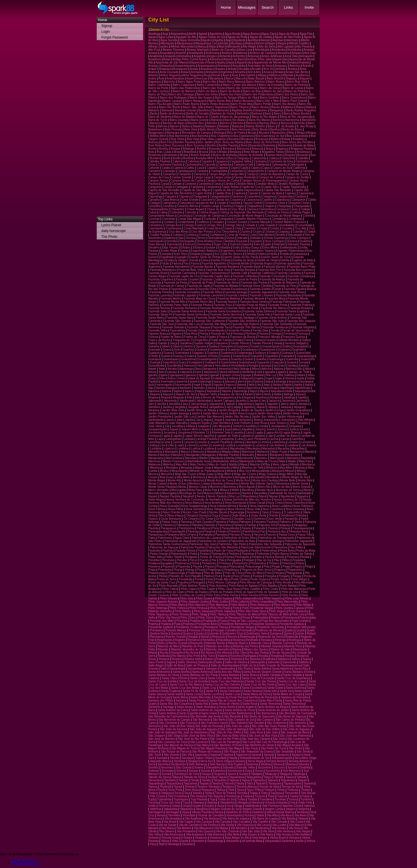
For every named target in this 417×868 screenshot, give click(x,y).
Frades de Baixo (171, 337)
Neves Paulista (217, 496)
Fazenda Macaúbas (288, 295)
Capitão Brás (223, 193)
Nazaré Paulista (170, 496)
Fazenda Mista (276, 299)
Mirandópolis (180, 471)
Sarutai (175, 758)
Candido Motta (265, 184)
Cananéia (205, 184)
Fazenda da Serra (227, 283)
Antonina (215, 59)
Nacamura (233, 493)
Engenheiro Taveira (261, 251)
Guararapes (171, 359)
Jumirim (238, 426)
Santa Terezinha (293, 704)
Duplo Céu (221, 244)
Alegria (282, 43)
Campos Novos (158, 181)
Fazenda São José (162, 324)
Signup (107, 26)
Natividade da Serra (282, 493)
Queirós (176, 634)
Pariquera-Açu (277, 531)
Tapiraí (246, 780)
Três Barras (308, 793)
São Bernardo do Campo (174, 720)
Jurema (282, 429)
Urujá (186, 806)
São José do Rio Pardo (193, 739)
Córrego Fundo (193, 225)
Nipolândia (287, 496)
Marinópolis (277, 458)
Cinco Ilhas (237, 209)
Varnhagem (156, 812)
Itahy (252, 385)
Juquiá (218, 429)
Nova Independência (223, 506)
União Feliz (305, 803)
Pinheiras (225, 563)
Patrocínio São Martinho (223, 547)
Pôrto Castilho (251, 589)
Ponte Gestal (239, 579)
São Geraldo (256, 723)
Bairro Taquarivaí (217, 107)
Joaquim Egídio (200, 423)
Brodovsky (155, 155)
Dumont (190, 244)
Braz (214, 152)
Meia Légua (280, 464)
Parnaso (235, 535)
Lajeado (246, 436)
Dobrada (242, 238)
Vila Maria (167, 828)
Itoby (197, 397)
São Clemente (168, 723)
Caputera (185, 196)
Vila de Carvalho (189, 825)
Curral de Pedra (237, 235)
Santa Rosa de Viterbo (225, 704)
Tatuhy (240, 783)
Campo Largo (203, 177)
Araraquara (180, 69)
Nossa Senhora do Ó (287, 500)
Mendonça (157, 468)
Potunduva (290, 618)
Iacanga (266, 366)
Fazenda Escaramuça (233, 289)
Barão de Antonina (172, 114)
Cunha (203, 235)
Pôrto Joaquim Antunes (163, 602)
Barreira (278, 120)
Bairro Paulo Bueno (187, 104)
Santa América (201, 672)
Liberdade (251, 442)
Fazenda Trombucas (276, 327)
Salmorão (274, 662)
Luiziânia (155, 449)
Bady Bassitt (256, 78)
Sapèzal (228, 755)
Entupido (195, 254)
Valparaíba (171, 809)
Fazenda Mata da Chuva (200, 299)
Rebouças (218, 637)
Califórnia (299, 168)
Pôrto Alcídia (283, 582)
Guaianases (218, 350)
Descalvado (295, 235)
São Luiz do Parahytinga (272, 742)
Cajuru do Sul (282, 168)
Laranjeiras (227, 439)
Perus (193, 560)
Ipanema (182, 382)
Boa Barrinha (200, 136)
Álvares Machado (198, 50)
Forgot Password (115, 37)
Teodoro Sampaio (209, 787)
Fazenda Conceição (272, 276)
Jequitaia (231, 420)
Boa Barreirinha (179, 136)
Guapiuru (260, 353)
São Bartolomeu (266, 713)
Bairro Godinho (269, 98)
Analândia (156, 56)
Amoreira (284, 53)
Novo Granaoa (295, 509)
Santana (181, 701)
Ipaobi (194, 382)
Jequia (207, 420)
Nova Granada (169, 506)
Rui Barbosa (253, 659)
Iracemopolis (183, 385)
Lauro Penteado (256, 439)
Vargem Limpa (274, 809)
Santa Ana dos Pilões (227, 672)
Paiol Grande (203, 522)
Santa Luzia (233, 694)
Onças (225, 515)
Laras (240, 439)
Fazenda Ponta (278, 305)
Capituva (239, 193)
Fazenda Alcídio (239, 263)
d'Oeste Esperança (276, 238)
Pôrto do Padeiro (198, 592)
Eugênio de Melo (302, 260)
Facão (165, 263)
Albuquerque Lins (206, 43)
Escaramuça (299, 254)
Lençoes (189, 442)
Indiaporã (247, 378)
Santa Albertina (282, 669)
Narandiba (260, 493)
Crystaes (270, 232)
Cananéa (190, 184)
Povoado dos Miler (162, 621)
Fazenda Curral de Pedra (241, 279)
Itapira (200, 391)
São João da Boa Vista (178, 726)
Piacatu (204, 560)
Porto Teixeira (181, 614)
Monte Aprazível (194, 480)
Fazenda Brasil (158, 273)
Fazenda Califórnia (262, 273)
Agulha (218, 40)
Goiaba (213, 346)
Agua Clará (269, 34)
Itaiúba (277, 385)
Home (226, 7)
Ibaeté (152, 369)
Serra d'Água (224, 761)
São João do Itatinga (162, 732)
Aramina (295, 66)
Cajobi (244, 168)
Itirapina (153, 397)
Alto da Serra (267, 47)
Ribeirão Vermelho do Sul (187, 649)
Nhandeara (249, 496)
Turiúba (252, 799)
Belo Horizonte (242, 129)
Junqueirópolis (158, 429)
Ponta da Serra (167, 579)
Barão (154, 114)
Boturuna (258, 149)
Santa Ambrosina (159, 672)
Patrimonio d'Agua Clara (174, 538)
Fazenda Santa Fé (160, 315)
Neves (201, 496)
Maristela (293, 458)
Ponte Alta (222, 579)
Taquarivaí (191, 783)
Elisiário (185, 248)
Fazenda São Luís (188, 324)
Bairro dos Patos (231, 94)
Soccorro (279, 768)
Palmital (197, 525)
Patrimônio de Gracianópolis (276, 538)
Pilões (286, 560)
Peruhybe (168, 560)
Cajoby (255, 168)
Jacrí (151, 404)
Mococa (153, 474)
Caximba (234, 203)
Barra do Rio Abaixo (265, 117)
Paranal (285, 528)
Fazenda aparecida (288, 263)
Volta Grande (180, 841)
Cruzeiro (245, 232)
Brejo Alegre (251, 152)
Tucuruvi (260, 796)
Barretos (212, 123)
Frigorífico (202, 340)
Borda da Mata (304, 145)
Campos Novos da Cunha (187, 181)
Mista (300, 471)
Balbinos (288, 107)
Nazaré (153, 496)
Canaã (165, 184)
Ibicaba (172, 369)
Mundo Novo (265, 490)
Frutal (238, 340)
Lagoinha (208, 436)
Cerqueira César (275, 203)
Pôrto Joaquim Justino (195, 602)
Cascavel (207, 200)
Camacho (154, 171)
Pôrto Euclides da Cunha (188, 595)
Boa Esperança (243, 136)
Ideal (222, 372)
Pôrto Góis (187, 598)
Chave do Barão (217, 209)
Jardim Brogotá (228, 410)
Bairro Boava (276, 82)
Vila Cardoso (204, 822)
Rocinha (236, 656)
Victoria (249, 815)
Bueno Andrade (201, 155)
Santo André (227, 707)
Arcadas (244, 69)
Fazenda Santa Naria (180, 318)
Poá (218, 576)
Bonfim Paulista (228, 145)
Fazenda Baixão (203, 267)
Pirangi (178, 570)
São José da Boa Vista (263, 736)
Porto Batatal (288, 586)
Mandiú (310, 452)
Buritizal (188, 158)
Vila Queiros (206, 831)
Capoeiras (305, 193)
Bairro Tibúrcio (239, 107)
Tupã (151, 799)
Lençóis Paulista (220, 442)
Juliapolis (203, 426)
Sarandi (256, 755)
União (152, 806)
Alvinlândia (294, 50)
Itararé (249, 394)
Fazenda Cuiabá (212, 279)
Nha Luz (234, 496)
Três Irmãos (197, 796)
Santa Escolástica (253, 688)
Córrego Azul (173, 225)
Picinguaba (234, 560)
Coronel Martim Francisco (290, 222)
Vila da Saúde (167, 825)
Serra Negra (256, 761)
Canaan (177, 184)
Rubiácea (222, 659)
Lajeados (259, 436)
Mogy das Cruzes (245, 474)
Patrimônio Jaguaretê (299, 541)
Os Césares (191, 519)
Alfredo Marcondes (183, 47)
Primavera (156, 630)
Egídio (267, 244)
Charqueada (302, 206)
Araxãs (232, 69)
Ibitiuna (279, 369)
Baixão (276, 107)
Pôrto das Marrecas (293, 589)
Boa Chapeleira (221, 136)
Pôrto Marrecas (218, 605)
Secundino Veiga (305, 758)
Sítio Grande (184, 768)
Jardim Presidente (160, 417)
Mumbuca (248, 490)
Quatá (300, 630)
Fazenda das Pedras (254, 283)
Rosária (290, 656)
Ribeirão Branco (238, 643)
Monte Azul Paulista (265, 480)
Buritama (156, 158)
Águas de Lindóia (261, 37)
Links (288, 7)
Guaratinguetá (207, 359)
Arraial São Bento (297, 72)
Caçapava (221, 161)
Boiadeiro (299, 139)
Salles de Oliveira (236, 662)
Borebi (152, 149)
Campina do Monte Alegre (283, 171)
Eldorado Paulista (299, 244)
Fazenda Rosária (300, 308)
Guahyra (202, 350)
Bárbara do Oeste (223, 114)
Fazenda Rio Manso (274, 308)
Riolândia (164, 656)
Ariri (250, 72)
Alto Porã (154, 50)
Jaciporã (274, 401)
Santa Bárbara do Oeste (164, 675)
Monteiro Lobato (200, 484)
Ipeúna (259, 382)
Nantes (247, 493)
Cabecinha (288, 158)
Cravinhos (250, 228)
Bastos (186, 126)
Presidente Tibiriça (216, 627)
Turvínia (153, 803)
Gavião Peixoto (262, 343)
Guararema (189, 359)
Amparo (297, 53)
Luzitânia (209, 449)
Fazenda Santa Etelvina (259, 311)
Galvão (163, 343)
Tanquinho (220, 780)
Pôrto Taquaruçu (159, 614)
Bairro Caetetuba (159, 85)
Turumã (293, 799)
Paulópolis (242, 551)
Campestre (237, 171)
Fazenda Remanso (185, 308)
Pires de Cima (234, 573)
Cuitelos (178, 235)
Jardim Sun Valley (264, 417)
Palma (233, 522)
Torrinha (242, 793)
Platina (208, 576)
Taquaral (273, 780)
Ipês (249, 382)
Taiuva (290, 777)
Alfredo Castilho (299, 43)
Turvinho (306, 799)
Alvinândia (278, 50)
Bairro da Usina (270, 88)
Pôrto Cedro (270, 589)
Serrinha (163, 764)
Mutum (220, 493)
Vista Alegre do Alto (237, 838)
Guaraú (224, 359)
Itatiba (278, 394)
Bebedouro (155, 129)
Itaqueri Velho (209, 394)
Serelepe (180, 761)
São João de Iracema (173, 729)
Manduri (165, 455)
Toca (187, 793)
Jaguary (259, 404)
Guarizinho (308, 359)
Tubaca (247, 796)
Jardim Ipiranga (179, 413)
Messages (247, 7)
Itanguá (172, 388)
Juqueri (174, 429)
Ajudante (240, 40)
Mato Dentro (198, 464)
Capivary (290, 193)
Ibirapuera (210, 369)
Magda (227, 452)
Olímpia (191, 515)
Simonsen (167, 768)
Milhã (236, 468)
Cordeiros (203, 222)
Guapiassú (228, 353)
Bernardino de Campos (197, 133)
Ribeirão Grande (271, 646)
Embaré (210, 248)
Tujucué (282, 796)
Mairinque (248, 452)
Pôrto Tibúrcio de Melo (275, 614)
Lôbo (171, 445)
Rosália (264, 656)
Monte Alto (174, 480)
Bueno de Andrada (225, 155)
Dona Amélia (205, 241)
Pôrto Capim (207, 589)
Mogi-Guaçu (207, 474)
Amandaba (167, 53)
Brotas (184, 155)
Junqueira (295, 426)
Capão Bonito (230, 187)
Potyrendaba (308, 618)
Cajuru (267, 168)
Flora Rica (191, 334)
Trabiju (254, 793)
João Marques (157, 423)
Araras (194, 69)
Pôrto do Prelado (222, 592)
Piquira (210, 567)
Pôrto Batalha (269, 586)
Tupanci (295, 796)
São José (279, 739)
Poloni (246, 576)
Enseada (165, 254)
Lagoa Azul (273, 433)
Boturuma (243, 149)
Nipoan (274, 496)
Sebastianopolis (282, 758)
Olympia (204, 515)
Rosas (152, 659)
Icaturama (186, 372)
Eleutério (154, 248)
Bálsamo (154, 110)
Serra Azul (207, 761)
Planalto (196, 576)
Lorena (191, 445)
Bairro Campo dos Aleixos (240, 85)
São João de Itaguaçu (204, 729)
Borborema (285, 145)
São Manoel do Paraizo (179, 745)
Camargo (169, 171)
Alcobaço (237, 43)
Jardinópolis (156, 420)
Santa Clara (198, 678)
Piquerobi (169, 567)
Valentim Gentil (292, 806)
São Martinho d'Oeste (228, 745)
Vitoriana (294, 838)
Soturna (181, 771)
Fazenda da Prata (202, 283)
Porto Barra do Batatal (243, 586)
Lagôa (166, 436)
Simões (153, 768)
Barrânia (217, 120)
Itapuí (254, 391)
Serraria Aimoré (276, 761)
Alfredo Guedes (158, 47)
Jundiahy (251, 426)
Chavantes (178, 209)
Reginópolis (164, 640)
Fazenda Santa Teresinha (213, 318)
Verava (161, 815)
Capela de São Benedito (164, 190)
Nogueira (302, 496)
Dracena (292, 241)
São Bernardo (202, 720)
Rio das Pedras (259, 653)
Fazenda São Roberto (245, 324)
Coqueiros (155, 222)
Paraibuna (203, 528)
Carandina (253, 196)
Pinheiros (288, 563)
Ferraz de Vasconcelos (297, 330)
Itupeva (249, 397)
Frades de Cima (194, 337)
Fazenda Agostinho (214, 263)
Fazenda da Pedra (176, 283)
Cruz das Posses (202, 232)
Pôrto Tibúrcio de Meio (244, 614)
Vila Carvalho (241, 822)
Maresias (191, 458)
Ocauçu (276, 512)
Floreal (204, 334)
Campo (251, 174)
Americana (213, 53)
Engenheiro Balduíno (204, 251)
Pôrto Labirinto (240, 602)
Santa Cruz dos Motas (185, 688)
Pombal (257, 576)
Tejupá (178, 787)
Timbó (281, 790)
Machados (171, 452)
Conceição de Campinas (209, 216)
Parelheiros (251, 531)
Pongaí (297, 576)
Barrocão (299, 123)
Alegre (271, 43)
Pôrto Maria (178, 605)
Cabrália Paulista (159, 161)
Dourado (242, 241)
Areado (281, 69)
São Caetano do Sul (241, 720)
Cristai (263, 228)
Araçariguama (207, 66)
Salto (164, 669)
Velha (270, 812)
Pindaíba (298, 560)
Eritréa (262, 254)
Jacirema (288, 401)
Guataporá (211, 362)
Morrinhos (230, 487)
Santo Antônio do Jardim (274, 710)
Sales (219, 662)
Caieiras (179, 168)
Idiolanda (234, 372)
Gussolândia (156, 366)
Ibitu (300, 369)
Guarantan (271, 356)
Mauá (244, 464)
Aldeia (249, 43)
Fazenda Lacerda (160, 295)
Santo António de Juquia (206, 710)
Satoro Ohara (204, 758)
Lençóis (202, 442)
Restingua (295, 640)
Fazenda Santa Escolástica (223, 311)
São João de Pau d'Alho (265, 729)
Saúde (233, 758)
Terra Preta (175, 790)
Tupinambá (164, 799)
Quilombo (213, 634)
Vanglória (202, 809)
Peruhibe (154, 560)
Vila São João (251, 831)
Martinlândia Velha (225, 461)
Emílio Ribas (169, 251)
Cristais (274, 228)
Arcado (257, 69)
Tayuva (153, 787)
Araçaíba (167, 66)
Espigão (182, 257)
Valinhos (310, 806)
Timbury (153, 793)
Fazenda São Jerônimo (243, 321)
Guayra (292, 362)
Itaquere (168, 394)
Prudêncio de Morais (268, 630)
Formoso (303, 334)
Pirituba (279, 573)
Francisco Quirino (294, 337)
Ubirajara (243, 803)
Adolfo (192, 34)
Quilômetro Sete (257, 634)
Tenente (190, 787)
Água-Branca (251, 34)
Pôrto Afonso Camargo (222, 582)
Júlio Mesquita (221, 426)
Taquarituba (174, 783)
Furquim (271, 340)
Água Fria (306, 34)
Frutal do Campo (221, 340)
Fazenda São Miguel (215, 324)
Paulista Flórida (185, 551)
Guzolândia (174, 366)
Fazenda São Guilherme (209, 321)
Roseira (177, 659)
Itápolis (227, 391)
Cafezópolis (297, 165)
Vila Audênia (193, 819)
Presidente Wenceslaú (301, 627)
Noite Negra (156, 500)
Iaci (276, 366)
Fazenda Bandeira (227, 267)
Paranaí (273, 528)
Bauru (271, 126)
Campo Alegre (218, 174)
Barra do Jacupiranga (235, 117)
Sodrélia (305, 768)
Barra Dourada (179, 120)
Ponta (209, 579)
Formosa (289, 334)
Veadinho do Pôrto (238, 812)
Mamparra (296, 452)
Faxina (195, 263)
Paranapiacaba (158, 531)
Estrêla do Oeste (267, 260)
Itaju (151, 388)
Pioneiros (154, 567)
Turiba (241, 799)
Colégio (305, 209)
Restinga (280, 640)
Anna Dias (291, 56)
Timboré (269, 790)
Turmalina (266, 799)
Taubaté (261, 783)
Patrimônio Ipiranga (270, 541)
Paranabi (260, 528)
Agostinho (216, 34)
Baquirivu (261, 110)
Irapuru (230, 385)
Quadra (289, 630)
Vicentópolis (234, 815)
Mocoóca (167, 474)
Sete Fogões (236, 764)
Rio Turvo (209, 656)
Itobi (189, 397)
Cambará (202, 171)
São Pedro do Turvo (274, 748)
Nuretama (253, 512)
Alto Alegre (249, 47)
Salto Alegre (156, 665)
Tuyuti (187, 803)
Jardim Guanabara (298, 410)
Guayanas (263, 362)
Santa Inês (270, 691)
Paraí (216, 528)
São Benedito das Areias (206, 716)
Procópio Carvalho (225, 630)
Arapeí (152, 69)
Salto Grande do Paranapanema (280, 665)
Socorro (293, 768)
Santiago (168, 707)
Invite (309, 7)
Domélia (172, 241)
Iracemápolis (165, 385)
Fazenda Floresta (161, 292)
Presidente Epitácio (292, 624)
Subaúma (219, 771)
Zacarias (187, 844)
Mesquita (187, 468)
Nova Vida (254, 509)
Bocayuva (262, 139)
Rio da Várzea (281, 653)
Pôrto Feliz (213, 595)
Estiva (205, 260)
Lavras (285, 439)
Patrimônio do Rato (243, 541)
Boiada (286, 139)
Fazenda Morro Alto (201, 302)
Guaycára (278, 362)
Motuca (225, 490)
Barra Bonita (301, 114)
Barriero (225, 123)
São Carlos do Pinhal (289, 720)
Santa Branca (250, 675)
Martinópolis (247, 461)
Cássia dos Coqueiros (229, 200)
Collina (163, 212)
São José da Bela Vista (198, 736)
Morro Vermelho (159, 490)
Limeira (265, 442)
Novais (243, 506)
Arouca (268, 72)
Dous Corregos (274, 241)
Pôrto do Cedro (175, 592)
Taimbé (279, 777)
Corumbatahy (286, 225)
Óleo (161, 515)
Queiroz (188, 634)
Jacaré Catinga (223, 401)
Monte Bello (288, 480)
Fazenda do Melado (226, 286)
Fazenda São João (272, 321)
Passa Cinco (287, 535)
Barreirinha (292, 120)
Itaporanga (241, 391)
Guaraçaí (287, 353)
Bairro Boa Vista (297, 82)
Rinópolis (177, 653)
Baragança (277, 110)
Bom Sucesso (196, 145)
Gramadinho (301, 346)
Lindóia (153, 445)
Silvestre (304, 764)
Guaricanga (276, 359)
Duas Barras (156, 244)
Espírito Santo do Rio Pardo (240, 257)
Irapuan (218, 385)
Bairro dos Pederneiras (259, 94)
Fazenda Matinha (229, 299)
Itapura (264, 391)
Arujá (207, 75)
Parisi (193, 535)
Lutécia (196, 449)
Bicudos (264, 133)
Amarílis (181, 53)
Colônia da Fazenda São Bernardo (242, 212)
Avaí (161, 78)
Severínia (252, 764)
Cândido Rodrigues (290, 184)
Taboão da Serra (159, 777)
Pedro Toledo (174, 557)
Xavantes (287, 841)
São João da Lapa (237, 726)
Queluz (200, 634)
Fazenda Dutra (207, 289)
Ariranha (240, 72)
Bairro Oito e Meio (268, 101)
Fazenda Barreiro (275, 267)
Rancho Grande (176, 637)
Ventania (302, 812)
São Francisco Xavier (214, 723)
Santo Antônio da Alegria (273, 707)
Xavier (300, 841)
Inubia (300, 378)
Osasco (153, 519)
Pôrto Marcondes (287, 602)
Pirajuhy (297, 567)
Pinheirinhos (258, 563)
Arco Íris (269, 69)
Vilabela (303, 819)
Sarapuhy (283, 755)
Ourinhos (259, 519)
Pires (269, 573)
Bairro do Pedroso (297, 91)
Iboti (161, 372)
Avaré (190, 78)
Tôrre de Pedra (225, 793)
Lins (162, 445)
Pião (222, 560)
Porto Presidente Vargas (258, 608)
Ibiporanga (186, 369)
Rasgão (193, 637)
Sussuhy (220, 774)
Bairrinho (169, 82)
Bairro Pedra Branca (215, 104)
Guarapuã (155, 359)
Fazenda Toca (222, 327)
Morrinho (215, 487)
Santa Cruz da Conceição (258, 678)
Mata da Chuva (267, 461)
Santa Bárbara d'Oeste (299, 672)
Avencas (202, 78)
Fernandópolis (216, 330)
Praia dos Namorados (275, 621)
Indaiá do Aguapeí (199, 378)
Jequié (218, 420)
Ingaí (269, 378)
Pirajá (286, 567)
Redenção (292, 637)
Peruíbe (182, 560)
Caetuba (239, 165)
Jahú (284, 404)
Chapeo (269, 206)
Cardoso (301, 196)
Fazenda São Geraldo (177, 321)
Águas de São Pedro (288, 37)
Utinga (238, 806)
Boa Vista (193, 139)
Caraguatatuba (219, 196)
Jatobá (189, 420)
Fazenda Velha (158, 330)
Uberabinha (227, 803)
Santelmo (154, 707)
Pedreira (234, 554)
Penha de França (211, 557)
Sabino (296, 659)
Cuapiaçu (284, 232)
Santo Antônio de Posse (240, 710)
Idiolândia (248, 372)
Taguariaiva (236, 777)
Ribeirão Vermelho (218, 649)
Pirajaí (276, 567)
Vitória (165, 841)
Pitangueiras (295, 573)
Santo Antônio (168, 713)
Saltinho (304, 662)
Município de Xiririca (289, 490)
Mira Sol (244, 471)
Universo (164, 806)
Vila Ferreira (210, 825)
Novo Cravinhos (273, 509)
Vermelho (174, 815)
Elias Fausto (170, 248)
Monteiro (218, 484)
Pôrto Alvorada (169, 586)
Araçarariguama (185, 66)
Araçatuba (239, 66)
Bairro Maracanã (195, 101)
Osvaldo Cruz (242, 519)
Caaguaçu (243, 158)
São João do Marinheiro (193, 732)
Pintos (300, 563)
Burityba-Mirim (205, 158)
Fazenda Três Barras (246, 327)
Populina (183, 582)
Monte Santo (266, 484)
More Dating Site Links (26, 864)
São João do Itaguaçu (296, 729)
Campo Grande (181, 177)
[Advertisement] (120, 130)
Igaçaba (270, 372)
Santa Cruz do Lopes (292, 681)
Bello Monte (207, 129)
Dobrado (255, 238)
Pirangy (190, 570)
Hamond (189, 366)
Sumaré (166, 774)
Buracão (303, 155)
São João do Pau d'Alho (226, 732)
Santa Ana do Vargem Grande (263, 672)
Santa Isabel (302, 691)
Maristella (307, 458)
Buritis (177, 158)
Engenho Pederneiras (290, 251)
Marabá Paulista (229, 455)
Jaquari (261, 407)
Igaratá (203, 375)
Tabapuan (271, 774)
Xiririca (311, 841)
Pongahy (284, 576)
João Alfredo (305, 420)
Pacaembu (291, 519)
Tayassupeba (292, 783)
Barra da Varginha (160, 117)
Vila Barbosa (212, 819)
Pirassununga (176, 573)
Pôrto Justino (220, 602)
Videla (260, 815)
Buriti (167, 158)
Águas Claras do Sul (212, 37)
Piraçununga (253, 567)
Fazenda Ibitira (212, 292)
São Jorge (174, 736)
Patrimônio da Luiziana (206, 538)
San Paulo (244, 669)
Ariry (258, 72)
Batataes (211, 126)
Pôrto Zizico (206, 618)
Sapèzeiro (242, 755)
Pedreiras (248, 554)
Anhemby (239, 56)
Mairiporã (263, 452)
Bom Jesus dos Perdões (297, 142)
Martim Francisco (174, 461)
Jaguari (230, 404)
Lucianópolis (244, 445)
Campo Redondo (245, 177)
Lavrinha (297, 439)
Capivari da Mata (272, 193)
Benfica (275, 129)
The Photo (109, 237)
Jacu (185, 404)
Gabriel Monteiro (289, 340)
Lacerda (238, 433)
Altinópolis (234, 47)
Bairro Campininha (209, 85)
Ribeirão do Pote (193, 646)
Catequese (298, 200)
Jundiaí (264, 426)
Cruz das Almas (179, 232)
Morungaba (179, 490)
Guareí (249, 359)
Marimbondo (245, 458)
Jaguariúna (245, 404)
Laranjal (189, 439)
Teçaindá (166, 787)
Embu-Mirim (270, 248)
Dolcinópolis (156, 241)
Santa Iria (286, 691)
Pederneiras (269, 551)
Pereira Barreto (275, 557)
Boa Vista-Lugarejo (214, 139)
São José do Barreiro (162, 739)
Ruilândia (269, 659)
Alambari (278, 40)
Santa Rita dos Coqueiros (176, 704)
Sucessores (235, 771)
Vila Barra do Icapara (265, 819)
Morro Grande (301, 487)
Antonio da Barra (234, 59)
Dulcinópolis (175, 244)
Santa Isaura (157, 694)
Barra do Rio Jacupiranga (296, 117)
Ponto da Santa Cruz (162, 582)
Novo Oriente (172, 512)
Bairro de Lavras (293, 88)
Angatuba (200, 56)
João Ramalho (178, 423)
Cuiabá (311, 232)
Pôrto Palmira (178, 608)
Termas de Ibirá (269, 787)
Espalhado (167, 257)
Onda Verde (258, 515)
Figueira (176, 334)
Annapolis (306, 56)
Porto (236, 608)
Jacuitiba (174, 404)
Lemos (177, 442)
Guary (182, 362)
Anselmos (155, 59)
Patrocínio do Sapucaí (164, 547)
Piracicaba (236, 567)
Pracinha (182, 621)
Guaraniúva (240, 356)
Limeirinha (279, 442)
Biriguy (312, 133)
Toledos (197, 793)
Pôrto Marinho (197, 605)
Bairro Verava (260, 107)
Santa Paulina (198, 701)
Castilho (267, 200)
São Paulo (252, 748)
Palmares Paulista (265, 522)
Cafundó (154, 168)
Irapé (197, 385)
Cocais (294, 209)
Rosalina (277, 656)
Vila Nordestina (259, 828)
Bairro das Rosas (214, 88)
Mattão (234, 464)
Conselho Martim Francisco (252, 219)
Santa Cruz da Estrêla (162, 681)
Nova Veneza (236, 509)
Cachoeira (260, 161)
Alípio (212, 47)
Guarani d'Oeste (207, 356)
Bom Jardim (205, 142)
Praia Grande (300, 621)
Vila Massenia (203, 828)
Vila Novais (279, 828)
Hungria (253, 366)
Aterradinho (248, 75)
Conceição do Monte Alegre (283, 216)
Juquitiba (247, 429)
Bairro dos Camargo (181, 94)
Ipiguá (269, 382)
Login (106, 32)
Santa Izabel (175, 694)
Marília (230, 458)
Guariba (261, 359)
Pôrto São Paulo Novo (252, 611)
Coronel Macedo (260, 222)
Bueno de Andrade (251, 155)
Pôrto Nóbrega (158, 608)
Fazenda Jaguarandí (263, 292)
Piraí (267, 567)
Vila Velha (155, 835)
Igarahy (153, 375)
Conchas (154, 219)
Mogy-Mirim (286, 474)
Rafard (311, 634)
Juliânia (190, 426)
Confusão (210, 219)
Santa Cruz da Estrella (193, 681)
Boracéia (255, 145)
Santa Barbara (230, 675)
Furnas (258, 340)
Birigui (301, 133)
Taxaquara (275, 783)
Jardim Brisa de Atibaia (202, 410)
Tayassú (309, 783)
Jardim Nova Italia (269, 413)
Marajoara (276, 455)
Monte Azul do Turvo (220, 480)
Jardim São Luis (184, 417)
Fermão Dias (196, 330)
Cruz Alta (300, 228)
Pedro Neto (156, 557)
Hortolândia (238, 366)
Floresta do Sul (221, 334)
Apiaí (231, 62)
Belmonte (223, 129)
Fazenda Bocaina (244, 270)
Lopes (180, 445)
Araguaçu (281, 66)
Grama (167, 350)
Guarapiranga (306, 356)
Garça (174, 343)
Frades (212, 337)
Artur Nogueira (192, 75)
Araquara (165, 69)
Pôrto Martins (239, 605)
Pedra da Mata (306, 551)
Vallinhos (156, 809)
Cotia (238, 228)
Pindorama (182, 563)
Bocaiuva (247, 139)
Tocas (178, 793)
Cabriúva (193, 161)
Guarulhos (169, 362)
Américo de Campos (263, 53)
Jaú (198, 420)
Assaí (216, 75)
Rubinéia (236, 659)
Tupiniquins (181, 799)
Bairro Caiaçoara (183, 85)
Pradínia (195, 621)
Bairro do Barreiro (184, 91)
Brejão (223, 152)
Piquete (197, 567)
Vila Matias (221, 828)
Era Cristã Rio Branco (229, 254)
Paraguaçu (284, 525)
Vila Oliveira (167, 831)
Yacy (153, 844)
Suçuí (249, 771)
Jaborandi (155, 401)
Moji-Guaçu (167, 477)
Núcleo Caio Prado (195, 512)
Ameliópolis (196, 53)
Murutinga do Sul (190, 493)
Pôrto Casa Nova (229, 589)
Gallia (152, 343)
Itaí (259, 385)
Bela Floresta (173, 129)
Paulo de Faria (223, 551)
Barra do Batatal (184, 117)
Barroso (163, 126)
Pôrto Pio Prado (220, 608)
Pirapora (279, 570)
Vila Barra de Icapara (236, 819)
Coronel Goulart (237, 222)
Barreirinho (309, 120)
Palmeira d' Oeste (291, 522)
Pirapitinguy (232, 570)
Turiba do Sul (226, 799)
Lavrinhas (154, 442)
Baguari (305, 78)
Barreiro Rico (196, 123)
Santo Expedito (189, 713)
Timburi (306, 790)
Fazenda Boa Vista (218, 270)
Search (268, 7)
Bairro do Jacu (273, 91)
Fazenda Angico (262, 263)
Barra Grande (200, 120)
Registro (180, 640)
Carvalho (154, 200)
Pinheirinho (241, 563)
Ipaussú (230, 382)
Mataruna (154, 464)
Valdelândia (252, 806)
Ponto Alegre (299, 579)
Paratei (222, 531)
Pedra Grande (159, 554)
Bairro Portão (263, 104)
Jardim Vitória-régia (290, 417)
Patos (152, 538)
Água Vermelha (190, 40)
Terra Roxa (192, 790)
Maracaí (262, 455)
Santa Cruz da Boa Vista (223, 678)
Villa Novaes (284, 835)
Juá (167, 426)
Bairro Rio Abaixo (285, 104)
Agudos (207, 40)
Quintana (275, 634)
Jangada (180, 407)
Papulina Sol (267, 525)
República (224, 640)
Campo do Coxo (159, 177)
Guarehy (236, 359)
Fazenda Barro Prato (302, 267)
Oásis (265, 512)
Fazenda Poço (223, 305)
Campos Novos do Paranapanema (264, 181)
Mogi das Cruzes (186, 474)
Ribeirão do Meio (169, 646)
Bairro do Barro (208, 91)
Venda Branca (285, 812)
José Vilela (155, 426)
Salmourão (289, 662)
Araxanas (207, 69)
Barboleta (243, 114)
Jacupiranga (199, 404)
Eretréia (250, 254)
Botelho (202, 149)
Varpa (185, 812)
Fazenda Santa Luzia (287, 315)
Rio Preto (194, 656)
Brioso (290, 152)
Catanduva (282, 200)
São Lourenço (199, 742)
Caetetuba (225, 165)
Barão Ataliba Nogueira (301, 110)
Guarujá (155, 362)
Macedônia (155, 452)
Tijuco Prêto (254, 790)
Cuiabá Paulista (160, 235)
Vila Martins (184, 828)
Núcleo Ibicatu (218, 512)
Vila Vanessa (285, 831)
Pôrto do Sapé (245, 592)
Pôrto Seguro (278, 611)
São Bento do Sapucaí (292, 716)
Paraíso (246, 528)
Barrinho (251, 123)
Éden (257, 244)
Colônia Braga (208, 212)
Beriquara (173, 133)
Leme (167, 442)
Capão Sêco (271, 187)
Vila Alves (300, 815)
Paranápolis (178, 531)
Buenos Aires (274, 155)
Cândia (228, 184)
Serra (152, 764)
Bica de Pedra (236, 133)
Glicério (188, 346)
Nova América (213, 503)
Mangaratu (209, 455)
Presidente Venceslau (271, 627)
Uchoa (269, 803)
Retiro (162, 643)
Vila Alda (272, 815)
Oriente (274, 515)
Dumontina (204, 244)
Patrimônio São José (203, 544)
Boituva (153, 142)
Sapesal (215, 755)
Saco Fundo (156, 662)
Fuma (248, 340)
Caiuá (200, 168)
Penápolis (191, 557)
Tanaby (206, 780)
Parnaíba (221, 535)
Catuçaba (185, 203)
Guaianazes (250, 350)
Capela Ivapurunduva (248, 190)
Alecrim (260, 43)
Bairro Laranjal (173, 101)
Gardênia (186, 343)
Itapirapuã (213, 391)
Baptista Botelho (242, 110)
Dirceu (201, 238)
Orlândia (301, 515)
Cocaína (281, 209)
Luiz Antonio (309, 445)
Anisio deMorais (272, 56)
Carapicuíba (285, 196)
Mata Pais (305, 461)
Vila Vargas (303, 831)
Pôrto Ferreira (250, 595)
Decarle (280, 235)
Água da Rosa (288, 34)
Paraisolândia (230, 528)
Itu (240, 397)
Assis (226, 75)
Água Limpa (166, 37)
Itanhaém (185, 388)
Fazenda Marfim (171, 299)
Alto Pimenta (304, 47)
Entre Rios (180, 254)
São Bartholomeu (242, 713)
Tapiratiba (259, 780)
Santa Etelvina (295, 688)
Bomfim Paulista (185, 142)
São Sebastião (285, 752)
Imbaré (301, 375)
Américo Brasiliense (234, 53)
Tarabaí (217, 783)
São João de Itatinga (233, 729)
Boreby (164, 149)
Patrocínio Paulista (193, 547)
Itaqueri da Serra (187, 394)
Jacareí (254, 401)
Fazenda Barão (251, 267)
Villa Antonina (215, 835)
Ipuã (151, 385)
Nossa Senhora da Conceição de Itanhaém (194, 500)
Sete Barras (217, 764)
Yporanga (173, 844)
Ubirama (257, 803)
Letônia (238, 442)
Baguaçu (291, 78)
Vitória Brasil (278, 838)
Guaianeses (268, 350)
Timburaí (293, 790)
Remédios (209, 640)
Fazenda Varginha (303, 327)
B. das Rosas (305, 126)
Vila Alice (286, 815)
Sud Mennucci (292, 771)
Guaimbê (298, 350)
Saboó (307, 659)
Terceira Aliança (247, 787)
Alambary (292, 40)
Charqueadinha (158, 209)
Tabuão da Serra (194, 777)
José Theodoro (299, 423)
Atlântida (288, 75)
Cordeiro (169, 222)
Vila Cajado (186, 822)
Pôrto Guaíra (204, 598)
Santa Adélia (261, 669)
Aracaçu (154, 66)
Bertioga (219, 133)
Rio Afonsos (225, 653)
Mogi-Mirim (224, 474)
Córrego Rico (214, 225)
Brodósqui (303, 152)
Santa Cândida (271, 675)
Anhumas (253, 56)
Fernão (275, 330)
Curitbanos (217, 235)
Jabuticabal (204, 401)
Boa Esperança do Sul (270, 136)
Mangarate (193, 455)
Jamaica (304, 404)
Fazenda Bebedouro (163, 270)
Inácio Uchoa (176, 378)
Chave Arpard (196, 209)
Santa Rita (202, 704)
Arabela (304, 62)
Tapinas (234, 780)
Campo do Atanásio (271, 174)
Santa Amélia (181, 672)
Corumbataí (305, 225)
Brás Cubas (164, 152)
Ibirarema (225, 369)
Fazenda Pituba (201, 305)
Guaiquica (155, 353)
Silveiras (290, 764)
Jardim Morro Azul (214, 413)
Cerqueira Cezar (298, 203)
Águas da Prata (237, 37)
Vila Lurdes (279, 825)
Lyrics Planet (111, 225)
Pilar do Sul (264, 560)
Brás (151, 152)
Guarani (225, 356)
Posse (246, 618)
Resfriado (252, 640)
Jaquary (273, 407)
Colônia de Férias (278, 212)
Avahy (152, 78)
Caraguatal (200, 196)
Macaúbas (298, 449)
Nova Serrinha (195, 509)
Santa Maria (180, 697)
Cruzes (257, 232)
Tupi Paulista (199, 799)
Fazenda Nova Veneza (254, 302)
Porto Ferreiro (270, 595)
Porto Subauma (299, 611)
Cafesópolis (279, 165)
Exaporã (154, 263)
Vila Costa (296, 822)
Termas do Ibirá (291, 787)
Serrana (240, 761)
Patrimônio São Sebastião (266, 544)
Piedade (249, 560)
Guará (190, 356)
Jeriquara (245, 420)
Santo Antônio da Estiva (173, 710)
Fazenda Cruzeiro (187, 279)
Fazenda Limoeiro (261, 295)
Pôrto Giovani (169, 598)
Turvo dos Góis (171, 803)
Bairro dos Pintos (287, 94)
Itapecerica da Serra (231, 388)
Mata (282, 461)
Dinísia (191, 238)
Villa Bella (233, 835)
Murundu (154, 493)
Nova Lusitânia (281, 506)
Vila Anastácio (174, 819)
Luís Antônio (276, 445)
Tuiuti (271, 796)
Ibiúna (152, 372)
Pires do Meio (254, 573)
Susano (207, 774)
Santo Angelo (246, 707)
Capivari (253, 193)
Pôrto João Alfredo (297, 598)
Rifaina (153, 653)
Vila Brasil (170, 822)
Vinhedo (154, 838)
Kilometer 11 (201, 433)
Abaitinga (154, 34)
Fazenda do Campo (172, 286)
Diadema (170, 238)
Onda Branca (240, 515)
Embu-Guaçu (251, 248)
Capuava (171, 196)
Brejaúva (235, 152)
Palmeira (168, 525)
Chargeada (284, 206)
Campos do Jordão (297, 177)
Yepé (162, 844)
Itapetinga (286, 388)
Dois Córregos (299, 238)
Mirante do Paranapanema (207, 471)
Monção (213, 477)
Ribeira (237, 649)
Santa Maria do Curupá (287, 694)
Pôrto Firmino (290, 595)
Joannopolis (271, 420)
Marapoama (293, 455)
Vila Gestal (227, 825)
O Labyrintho (292, 512)
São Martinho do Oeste (259, 745)
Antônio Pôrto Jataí (259, 59)
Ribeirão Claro (260, 643)
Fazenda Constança (301, 276)
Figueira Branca (159, 334)
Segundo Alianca (161, 761)
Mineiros (272, 468)
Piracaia (222, 567)
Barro (275, 123)
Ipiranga (281, 382)
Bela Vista (191, 129)
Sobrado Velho (246, 768)
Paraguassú (169, 528)
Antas (167, 59)
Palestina (220, 522)
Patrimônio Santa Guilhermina (168, 544)
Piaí (214, 560)
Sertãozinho (179, 764)
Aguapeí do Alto (186, 37)
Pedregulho (219, 554)
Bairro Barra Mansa (231, 82)
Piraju (152, 570)
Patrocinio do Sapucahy (300, 544)
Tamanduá (155, 780)
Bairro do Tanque (226, 98)
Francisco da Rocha (243, 337)
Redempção (248, 637)
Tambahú (170, 780)
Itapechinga (270, 388)
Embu (236, 248)
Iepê (260, 372)
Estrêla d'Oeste (221, 260)
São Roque (231, 752)
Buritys (221, 158)
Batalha (198, 126)
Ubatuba (212, 803)
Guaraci (165, 356)
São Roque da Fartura (175, 752)
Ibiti (235, 369)
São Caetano (265, 720)
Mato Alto (182, 464)
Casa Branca (171, 200)
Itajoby (298, 385)
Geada (278, 343)
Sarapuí (297, 755)
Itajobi (288, 385)
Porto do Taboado (268, 592)
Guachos (188, 350)
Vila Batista (288, 819)
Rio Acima (192, 653)
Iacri (283, 366)
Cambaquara (186, 171)
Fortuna (153, 337)
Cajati (234, 168)
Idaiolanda (210, 372)
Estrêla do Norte (244, 260)
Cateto (312, 200)
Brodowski (171, 155)
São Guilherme (276, 723)
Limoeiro (293, 442)
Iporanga (306, 382)
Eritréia (273, 254)
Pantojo (251, 525)
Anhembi (225, 56)
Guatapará (195, 362)
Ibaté (162, 369)
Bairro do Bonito (230, 91)
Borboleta (269, 145)
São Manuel (204, 745)
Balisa (300, 107)
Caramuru (238, 196)
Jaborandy (170, 401)
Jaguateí (272, 404)
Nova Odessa (302, 506)
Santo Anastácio (206, 707)
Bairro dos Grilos (207, 94)
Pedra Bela (287, 551)
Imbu (162, 378)
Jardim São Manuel (210, 417)
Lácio (249, 433)
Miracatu (300, 468)
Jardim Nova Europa (242, 413)
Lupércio (169, 449)
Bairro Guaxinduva (294, 98)
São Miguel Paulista (213, 748)
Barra (287, 114)
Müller (236, 490)
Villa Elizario (250, 835)
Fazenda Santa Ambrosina (186, 311)
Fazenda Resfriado (212, 308)
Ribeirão (163, 649)
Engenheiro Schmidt (233, 251)
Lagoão (177, 436)
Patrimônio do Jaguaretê (180, 541)
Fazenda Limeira (237, 295)
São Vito (187, 755)
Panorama (224, 525)
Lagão (259, 433)
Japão (237, 407)
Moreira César (198, 487)
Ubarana (198, 803)
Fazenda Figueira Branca (300, 289)
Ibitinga (245, 369)
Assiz (235, 75)
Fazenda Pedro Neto (175, 305)
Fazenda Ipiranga (236, 292)
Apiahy (221, 62)
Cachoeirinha (193, 165)
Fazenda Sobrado (173, 327)
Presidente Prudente (189, 627)
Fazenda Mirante (254, 299)
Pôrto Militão (303, 605)
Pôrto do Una (290, 592)
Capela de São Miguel (196, 190)
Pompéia (270, 576)
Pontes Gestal (280, 579)
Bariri (268, 114)
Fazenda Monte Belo (172, 302)
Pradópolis (210, 621)
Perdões (257, 557)
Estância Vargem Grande (182, 260)
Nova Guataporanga (194, 506)
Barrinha (238, 123)
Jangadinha (216, 407)
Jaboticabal (187, 401)
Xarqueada (272, 841)
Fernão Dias (260, 330)
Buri (313, 155)
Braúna (204, 152)
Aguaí (152, 37)
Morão (182, 487)
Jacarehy (241, 401)
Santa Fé (212, 691)
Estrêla (285, 260)
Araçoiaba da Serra (260, 66)
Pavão (255, 551)
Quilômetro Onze (233, 634)
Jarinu (170, 420)
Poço (236, 576)
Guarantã (256, 356)
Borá (244, 145)
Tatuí (250, 783)
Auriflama (302, 75)
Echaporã (245, 244)
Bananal (167, 110)
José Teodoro (278, 423)
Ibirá (198, 369)
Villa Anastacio (195, 835)
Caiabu (166, 168)
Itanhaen (199, 388)
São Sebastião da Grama (257, 752)
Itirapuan (179, 397)
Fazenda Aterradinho (177, 267)
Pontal (199, 579)
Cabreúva (179, 161)
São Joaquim (157, 736)
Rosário (302, 656)
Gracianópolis (271, 346)
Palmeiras (182, 525)
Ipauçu (218, 382)
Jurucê (303, 429)
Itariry (268, 394)
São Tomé (155, 755)
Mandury (178, 455)
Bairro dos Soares (201, 98)
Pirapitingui (214, 570)
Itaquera (155, 394)
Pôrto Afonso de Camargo (256, 582)
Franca (223, 337)
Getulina (154, 346)
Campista (200, 174)
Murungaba (170, 493)
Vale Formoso (271, 806)
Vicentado (189, 815)
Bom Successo (175, 145)
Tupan (306, 796)
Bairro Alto (209, 82)
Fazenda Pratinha (301, 305)
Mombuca (199, 477)
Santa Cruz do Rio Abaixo (186, 685)
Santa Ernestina (229, 688)
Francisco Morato (269, 337)
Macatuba (254, 449)
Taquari (302, 780)
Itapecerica (253, 388)
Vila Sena (269, 831)
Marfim (204, 458)
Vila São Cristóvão (228, 831)
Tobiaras (167, 793)
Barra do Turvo (158, 120)
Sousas (194, 771)
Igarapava (176, 375)
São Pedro (296, 748)
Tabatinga (299, 774)
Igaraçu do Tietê (299, 372)
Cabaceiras (259, 158)
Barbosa (257, 114)
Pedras (204, 554)
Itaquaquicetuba (305, 391)
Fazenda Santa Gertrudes (191, 315)
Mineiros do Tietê (253, 468)
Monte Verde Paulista (162, 487)
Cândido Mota (244, 184)
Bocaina (234, 139)
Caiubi (211, 168)
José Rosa (260, 423)
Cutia (252, 235)
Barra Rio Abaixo (235, 120)
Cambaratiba (219, 171)
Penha (229, 557)
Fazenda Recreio (159, 308)
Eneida (184, 251)
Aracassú (224, 66)
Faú (186, 263)
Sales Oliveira (187, 662)
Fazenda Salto (158, 311)
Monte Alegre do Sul (295, 477)
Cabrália (303, 158)
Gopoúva (242, 346)
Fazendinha (178, 330)
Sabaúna (283, 659)
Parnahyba (206, 535)
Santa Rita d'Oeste (270, 701)
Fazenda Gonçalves (188, 292)
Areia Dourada (169, 72)
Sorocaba (168, 771)
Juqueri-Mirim (190, 429)
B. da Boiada (286, 126)
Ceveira (227, 206)
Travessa (276, 793)
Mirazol (290, 471)
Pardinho (235, 531)
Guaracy (178, 356)
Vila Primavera (186, 831)
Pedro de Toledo (302, 554)
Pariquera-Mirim (177, 535)
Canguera (155, 187)
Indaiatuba (220, 378)
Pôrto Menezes (283, 605)
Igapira (282, 372)
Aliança (202, 47)
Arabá (293, 62)
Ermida (284, 254)
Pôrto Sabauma (204, 611)
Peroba (305, 557)
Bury (231, 158)
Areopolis (212, 72)
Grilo (177, 350)
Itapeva (167, 391)
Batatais (224, 126)
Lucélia (229, 445)
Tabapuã (285, 774)
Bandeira (204, 110)
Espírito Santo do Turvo (276, 257)
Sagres (171, 662)
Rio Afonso (208, 653)
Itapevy (189, 391)
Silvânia (266, 764)
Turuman (280, 799)
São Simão (304, 752)
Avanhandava (175, 78)
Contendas (295, 219)
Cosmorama (173, 228)
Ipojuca (293, 382)
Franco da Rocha (159, 340)
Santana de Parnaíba (295, 697)
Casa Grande (190, 200)
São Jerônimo (297, 723)
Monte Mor (248, 484)
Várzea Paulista (202, 812)
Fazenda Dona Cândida (257, 286)
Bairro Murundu (244, 101)
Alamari (265, 40)
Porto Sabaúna (226, 611)
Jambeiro (154, 407)
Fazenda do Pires (285, 286)
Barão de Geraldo (198, 114)
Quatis (311, 630)
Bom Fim (166, 142)
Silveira (278, 764)
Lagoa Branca (291, 433)
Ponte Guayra (259, 579)
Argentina (226, 72)
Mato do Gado (217, 464)
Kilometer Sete (221, 433)
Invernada (167, 382)
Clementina (267, 209)
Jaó (228, 407)
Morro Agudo (247, 487)
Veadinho (258, 812)
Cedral (258, 203)
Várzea (219, 812)
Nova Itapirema (259, 506)
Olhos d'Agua (175, 515)
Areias (184, 72)
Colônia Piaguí (301, 212)
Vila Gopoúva (245, 825)
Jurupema (184, 433)
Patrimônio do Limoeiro (213, 541)
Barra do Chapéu (208, 117)
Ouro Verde (275, 519)
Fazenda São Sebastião (277, 324)
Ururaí (221, 806)
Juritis (293, 429)
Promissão (246, 630)
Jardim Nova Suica (295, 413)
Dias (181, 238)
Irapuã (207, 385)
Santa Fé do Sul (193, 691)
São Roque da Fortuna (207, 752)
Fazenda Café (238, 273)
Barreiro (155, 123)
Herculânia (222, 366)
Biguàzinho (279, 133)
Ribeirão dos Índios (218, 646)
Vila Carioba (223, 822)
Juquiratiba (232, 429)
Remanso (194, 640)
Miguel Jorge (203, 468)
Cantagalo (182, 187)
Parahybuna (186, 528)
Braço (270, 149)
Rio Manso (179, 656)
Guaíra (168, 353)
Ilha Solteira (286, 375)
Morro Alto (264, 487)
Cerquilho (154, 206)
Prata (177, 624)
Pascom (271, 535)
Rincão (164, 653)
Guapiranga (244, 353)
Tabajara (256, 774)
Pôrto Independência (248, 598)
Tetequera (208, 790)
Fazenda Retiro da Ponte (243, 308)
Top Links (105, 219)
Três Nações (215, 796)
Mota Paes (195, 490)
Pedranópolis (179, 554)
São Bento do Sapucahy (259, 716)
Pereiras (292, 557)
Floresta (238, 334)
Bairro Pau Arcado (160, 104)
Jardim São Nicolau (237, 417)
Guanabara (182, 353)
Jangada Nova (197, 407)
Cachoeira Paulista (170, 165)
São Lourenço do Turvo (173, 742)
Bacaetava (216, 78)
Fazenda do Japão (199, 286)
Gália (305, 340)
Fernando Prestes (239, 330)
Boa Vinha (178, 139)
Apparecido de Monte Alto (270, 62)
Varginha (304, 809)
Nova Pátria (175, 509)
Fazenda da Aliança (272, 279)
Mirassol (277, 471)
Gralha (286, 346)
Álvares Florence (173, 50)
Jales (292, 404)
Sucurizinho (273, 771)
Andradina (185, 56)
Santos (224, 713)
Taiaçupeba (254, 777)
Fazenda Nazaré (226, 302)
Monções (226, 477)
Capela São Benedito (278, 190)
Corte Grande (266, 225)
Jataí (180, 420)
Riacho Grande (178, 643)
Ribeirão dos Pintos (246, 646)
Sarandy (269, 755)
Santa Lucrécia (213, 694)
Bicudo (252, 133)
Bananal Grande (185, 110)
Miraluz (164, 471)
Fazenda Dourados (183, 289)
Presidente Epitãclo (161, 627)
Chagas (239, 206)
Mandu (153, 455)
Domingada (187, 241)
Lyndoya (222, 449)
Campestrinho (255, 171)
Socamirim (264, 768)
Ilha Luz (271, 375)
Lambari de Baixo (287, 436)
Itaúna (300, 394)
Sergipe (193, 761)
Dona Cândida (224, 241)
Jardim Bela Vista (173, 410)
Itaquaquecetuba (282, 391)
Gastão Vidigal (203, 343)
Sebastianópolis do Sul (255, 758)
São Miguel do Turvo (184, 748)
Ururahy (209, 806)
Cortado (250, 225)
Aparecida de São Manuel (172, 62)
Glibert (177, 346)
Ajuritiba (253, 40)
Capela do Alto (222, 190)
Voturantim (233, 841)
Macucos (199, 452)
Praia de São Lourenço (244, 621)
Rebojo (205, 637)
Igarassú (191, 375)
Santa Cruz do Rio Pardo (259, 685)
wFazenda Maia (252, 841)
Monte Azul (243, 480)
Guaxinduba (228, 362)
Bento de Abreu (292, 129)
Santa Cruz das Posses (262, 681)
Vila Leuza (263, 825)
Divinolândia (216, 238)
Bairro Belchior (256, 82)
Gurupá (304, 362)
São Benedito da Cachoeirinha (168, 716)
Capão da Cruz (251, 187)
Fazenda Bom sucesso (298, 270)
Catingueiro (170, 203)
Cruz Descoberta (226, 232)
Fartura (176, 263)
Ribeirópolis (300, 649)
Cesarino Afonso (188, 206)
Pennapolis (242, 557)
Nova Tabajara (216, 509)
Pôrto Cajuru (189, 589)
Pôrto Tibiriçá (218, 614)
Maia (237, 452)
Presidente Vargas (242, 627)
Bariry (277, 114)
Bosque (175, 149)
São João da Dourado (209, 726)
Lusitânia (183, 449)
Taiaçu (267, 777)
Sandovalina (227, 669)
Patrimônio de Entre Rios (240, 538)
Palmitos (210, 525)
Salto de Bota (175, 665)
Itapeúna (154, 391)
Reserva (238, 640)
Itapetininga (303, 388)
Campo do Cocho (297, 174)
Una (293, 803)
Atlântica (274, 75)
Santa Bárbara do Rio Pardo (200, 675)
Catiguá (155, 203)
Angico (213, 56)
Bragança (282, 149)
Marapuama (156, 458)
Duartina (305, 241)
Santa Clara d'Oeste (175, 678)
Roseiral (164, 659)
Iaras (303, 366)
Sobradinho (213, 768)
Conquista (225, 219)
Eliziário (198, 248)
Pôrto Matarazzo (260, 605)
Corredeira (155, 225)
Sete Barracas (198, 764)
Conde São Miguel (189, 219)
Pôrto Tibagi (199, 614)
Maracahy (248, 455)
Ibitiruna (266, 369)
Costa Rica (214, 228)
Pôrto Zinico (188, 618)
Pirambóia (165, 570)
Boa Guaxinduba (297, 136)
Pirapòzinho (295, 570)
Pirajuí (309, 567)
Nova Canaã (257, 503)
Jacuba (162, 404)
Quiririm (300, 634)
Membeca (308, 464)
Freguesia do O (183, 340)
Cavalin (222, 203)
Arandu (307, 66)
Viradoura (201, 838)
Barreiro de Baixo (174, 123)
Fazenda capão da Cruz (185, 276)
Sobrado (228, 768)
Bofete (275, 139)
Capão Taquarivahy (294, 187)
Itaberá (242, 385)
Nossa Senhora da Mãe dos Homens (248, 500)
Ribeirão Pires (293, 646)
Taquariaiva (288, 780)
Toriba (209, 793)
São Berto (219, 720)
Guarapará (288, 356)
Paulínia (168, 551)
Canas (217, 184)
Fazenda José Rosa (291, 292)
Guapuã (274, 353)
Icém (198, 372)
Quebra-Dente (159, 634)
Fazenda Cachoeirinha (212, 273)
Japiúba (249, 407)
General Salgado (296, 343)
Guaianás (234, 350)
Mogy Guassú (268, 474)
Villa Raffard (302, 835)
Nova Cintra (275, 503)
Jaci (264, 401)
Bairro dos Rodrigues (173, 98)
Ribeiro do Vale (280, 649)
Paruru (247, 535)
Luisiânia (292, 445)
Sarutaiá (162, 758)
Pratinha (188, 624)
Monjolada (257, 477)
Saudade (221, 758)
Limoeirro (307, 442)
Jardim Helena (158, 413)
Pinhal (195, 563)
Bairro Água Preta (189, 82)
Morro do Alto (282, 487)
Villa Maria (267, 835)
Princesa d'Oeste (200, 630)
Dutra (233, 244)
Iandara (293, 366)
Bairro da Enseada (271, 85)
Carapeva (268, 196)
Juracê (259, 429)
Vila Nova (295, 828)
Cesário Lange (210, 206)
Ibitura (309, 369)
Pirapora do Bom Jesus (257, 570)
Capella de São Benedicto (176, 193)
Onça (215, 515)
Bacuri (230, 78)
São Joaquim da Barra (295, 732)
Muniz (308, 490)
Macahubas (237, 449)
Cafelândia (263, 165)
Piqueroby (184, 567)
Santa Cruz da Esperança (293, 678)
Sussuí (232, 774)
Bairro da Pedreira (297, 85)
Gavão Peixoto (240, 343)
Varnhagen (172, 812)
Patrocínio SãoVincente (256, 547)
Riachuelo (197, 643)
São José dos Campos (256, 739)
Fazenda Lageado (185, 295)
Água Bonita (233, 34)
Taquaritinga (156, 783)
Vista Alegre (260, 838)
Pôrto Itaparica (273, 598)
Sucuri (259, 771)
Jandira (167, 407)
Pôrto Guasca (223, 598)
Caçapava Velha (241, 161)
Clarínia (252, 209)
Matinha (168, 464)
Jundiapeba (278, 426)
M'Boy (266, 464)
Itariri (259, 394)
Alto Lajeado (286, 47)
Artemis (153, 75)
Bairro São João (193, 107)
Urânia (176, 806)
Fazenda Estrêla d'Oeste (266, 289)
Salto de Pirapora (197, 665)
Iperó (241, 382)
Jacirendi (302, 401)
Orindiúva (287, 515)
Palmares (245, 522)
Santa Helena (252, 691)
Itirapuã (166, 397)
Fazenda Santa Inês (258, 315)
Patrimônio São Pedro (233, 544)
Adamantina (178, 34)
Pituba (163, 576)
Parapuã (210, 531)
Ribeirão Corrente (283, 643)
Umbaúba (281, 803)
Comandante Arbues (161, 216)
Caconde (210, 165)
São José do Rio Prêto (224, 739)
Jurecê (270, 429)
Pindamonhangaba (160, 563)
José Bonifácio (222, 423)
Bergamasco (156, 133)
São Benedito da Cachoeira (297, 713)
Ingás (279, 378)
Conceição (184, 216)
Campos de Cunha (270, 177)
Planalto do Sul (179, 576)
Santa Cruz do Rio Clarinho (223, 685)
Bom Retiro (156, 145)
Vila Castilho (260, 822)
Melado (295, 464)
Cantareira (212, 187)
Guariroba (292, 359)
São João (272, 732)
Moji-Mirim (184, 477)
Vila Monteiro (239, 828)
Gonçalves (227, 346)
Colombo (191, 212)
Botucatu (214, 149)
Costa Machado (194, 228)
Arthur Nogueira (171, 75)
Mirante (232, 471)
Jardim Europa (274, 410)
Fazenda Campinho (289, 273)
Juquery (206, 429)
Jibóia (257, 420)
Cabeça (274, 158)
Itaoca (211, 388)
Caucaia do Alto (204, 203)
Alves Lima (245, 50)
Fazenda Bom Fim (269, 270)
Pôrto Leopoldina (263, 602)
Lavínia (274, 439)
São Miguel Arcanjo (289, 745)
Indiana (234, 378)
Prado (223, 621)
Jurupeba (169, 433)
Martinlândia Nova (199, 461)
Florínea (251, 334)
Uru (229, 806)
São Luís (248, 742)
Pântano (239, 525)
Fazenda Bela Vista (191, 270)
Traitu (264, 793)
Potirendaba (261, 618)
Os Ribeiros (223, 519)
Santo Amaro (185, 707)
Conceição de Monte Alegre (245, 216)
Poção (227, 576)
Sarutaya (187, 758)
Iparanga (206, 382)
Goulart (255, 346)
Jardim (196, 413)
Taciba (212, 777)
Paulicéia (154, 551)
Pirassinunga (157, 573)
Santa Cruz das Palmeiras (227, 681)
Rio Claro (241, 653)
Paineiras (186, 522)
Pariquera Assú (298, 531)
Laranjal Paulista (207, 439)
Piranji (201, 570)
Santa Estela (275, 688)
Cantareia (197, 187)
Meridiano (172, 468)
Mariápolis (217, 458)
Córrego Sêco (234, 225)
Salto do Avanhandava (225, 665)
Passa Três (305, 535)
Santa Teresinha (270, 704)
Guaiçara (284, 350)
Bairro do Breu (252, 91)
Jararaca (154, 410)
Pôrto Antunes (218, 586)
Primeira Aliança (176, 630)
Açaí (165, 34)
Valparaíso (187, 809)
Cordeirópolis (186, 222)
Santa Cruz (209, 688)
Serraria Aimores (299, 761)
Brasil (178, 152)
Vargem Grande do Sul (225, 809)
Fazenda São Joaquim (301, 321)
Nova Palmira (157, 509)
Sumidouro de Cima (187, 774)
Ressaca (267, 640)
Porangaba (198, 582)
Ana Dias (310, 53)
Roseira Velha (193, 659)
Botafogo (189, 149)
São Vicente (171, 755)
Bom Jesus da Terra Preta (263, 142)
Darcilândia (266, 235)
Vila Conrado (279, 822)
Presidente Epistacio (264, 624)
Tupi (212, 799)
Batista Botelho (256, 126)
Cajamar (223, 168)
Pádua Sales (170, 522)
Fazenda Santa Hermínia (226, 315)
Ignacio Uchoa (231, 375)
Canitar (168, 187)
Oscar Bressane (171, 519)
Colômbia (176, 212)
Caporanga (155, 196)
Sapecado (201, 755)
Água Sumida (169, 40)
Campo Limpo (223, 177)
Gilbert (165, 346)
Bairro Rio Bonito (170, 107)
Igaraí (164, 375)
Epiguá (207, 254)
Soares (199, 768)
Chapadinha (254, 206)
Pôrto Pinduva (199, 608)
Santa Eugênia (171, 691)
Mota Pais (211, 490)
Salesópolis (205, 662)
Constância (279, 219)
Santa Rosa (250, 704)
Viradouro (216, 838)
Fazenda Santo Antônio (272, 318)
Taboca (177, 777)
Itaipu (267, 385)
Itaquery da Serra (231, 394)
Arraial (279, 72)
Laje (270, 436)
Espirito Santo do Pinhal (205, 257)
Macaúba (283, 449)
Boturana (229, 149)
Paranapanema (303, 528)
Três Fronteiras (177, 796)
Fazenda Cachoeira (183, 273)
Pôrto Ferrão (231, 595)
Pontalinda (186, 579)
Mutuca (208, 493)
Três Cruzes (158, 796)
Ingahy (259, 378)
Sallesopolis (257, 662)
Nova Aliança (193, 503)
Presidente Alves (207, 624)
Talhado (301, 777)
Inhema (289, 378)
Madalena (213, 452)
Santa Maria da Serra (256, 694)
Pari (263, 531)
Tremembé (291, 793)
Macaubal (269, 449)
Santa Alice (301, 669)
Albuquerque (185, 43)
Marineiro (261, 458)
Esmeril (153, 257)
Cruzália (287, 228)
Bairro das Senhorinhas (243, 88)
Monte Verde (300, 484)
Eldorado (279, 244)
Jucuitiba (177, 426)
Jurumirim (155, 433)
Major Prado (279, 452)
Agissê (203, 34)
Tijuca (240, 790)
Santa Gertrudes (230, 691)
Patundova (280, 547)
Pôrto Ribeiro (183, 611)
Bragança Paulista (302, 149)
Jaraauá (286, 407)
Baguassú (155, 82)
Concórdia (169, 219)
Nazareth (189, 496)
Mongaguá (241, 477)
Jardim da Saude (252, 410)
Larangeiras (173, 439)
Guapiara (212, 353)
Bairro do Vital (248, 98)
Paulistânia (205, 551)
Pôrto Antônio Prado (193, 586)
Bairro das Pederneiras (186, 88)
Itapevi (178, 391)
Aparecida (280, 59)
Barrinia (264, 123)
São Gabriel (238, 723)
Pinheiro (274, 563)
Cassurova (253, 200)
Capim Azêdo (203, 193)
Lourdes (203, 445)
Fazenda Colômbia (245, 276)
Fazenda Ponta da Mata (250, 305)
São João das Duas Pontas (269, 726)
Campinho (185, 174)
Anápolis (170, 56)
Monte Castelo (158, 484)
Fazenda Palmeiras (284, 302)
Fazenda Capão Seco (216, 276)
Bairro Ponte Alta (241, 104)
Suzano (244, 774)
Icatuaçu (172, 372)
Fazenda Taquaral (199, 327)
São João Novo (253, 732)
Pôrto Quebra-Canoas (290, 608)
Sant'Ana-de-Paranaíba (264, 697)
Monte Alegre (157, 480)
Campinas (169, 174)
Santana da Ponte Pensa (230, 697)
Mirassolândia (261, 471)
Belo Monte (260, 129)
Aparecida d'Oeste (203, 62)
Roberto (223, 656)
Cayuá (247, 203)
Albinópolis (167, 43)
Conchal (308, 216)
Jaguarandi (216, 404)
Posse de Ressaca (228, 618)
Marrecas (154, 461)
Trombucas (233, 796)
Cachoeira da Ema (281, 161)
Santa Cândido (293, 675)
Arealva (292, 69)
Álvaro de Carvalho (224, 50)
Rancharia (156, 637)
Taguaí (222, 777)
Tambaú (184, 780)
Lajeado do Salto (227, 436)
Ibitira (255, 369)
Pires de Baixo (213, 573)
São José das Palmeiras (295, 736)
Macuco (185, 452)
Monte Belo (305, 480)
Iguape (247, 375)
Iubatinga (289, 397)
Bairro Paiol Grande (295, 101)
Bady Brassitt (275, 78)
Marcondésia (174, 458)
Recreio (233, 637)
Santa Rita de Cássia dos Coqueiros (232, 701)
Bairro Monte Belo (220, 101)
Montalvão (273, 477)
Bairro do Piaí (157, 94)
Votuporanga (215, 841)
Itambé (161, 388)
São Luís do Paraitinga (225, 742)
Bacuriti (241, 78)
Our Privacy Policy (23, 860)
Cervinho (169, 206)
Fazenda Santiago (243, 318)
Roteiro (209, 659)
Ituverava (262, 397)
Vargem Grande (252, 809)
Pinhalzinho (209, 563)
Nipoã (263, 496)
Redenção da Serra (270, 637)
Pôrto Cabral (170, 589)
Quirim (288, 634)
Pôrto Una (298, 614)
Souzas (205, 771)
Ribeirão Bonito (215, 643)
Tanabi (195, 780)
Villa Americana (173, 835)
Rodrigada (250, 656)
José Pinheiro (242, 423)
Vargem (291, 809)
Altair (222, 47)
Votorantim (198, 841)
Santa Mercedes (201, 697)
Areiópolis (197, 72)
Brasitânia (190, 152)
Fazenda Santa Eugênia (292, 311)
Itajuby (309, 385)
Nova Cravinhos (296, 503)
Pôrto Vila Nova (168, 618)
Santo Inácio (209, 713)
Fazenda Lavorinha (211, 295)
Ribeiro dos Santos (256, 649)
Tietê (231, 790)
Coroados (218, 222)
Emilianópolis (289, 248)
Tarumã (229, 783)
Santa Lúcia (193, 694)
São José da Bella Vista (231, 736)
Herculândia (205, 366)
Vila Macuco (297, 825)
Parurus (258, 535)
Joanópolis (288, 420)
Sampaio (211, 669)
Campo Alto (237, 174)
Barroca (286, 123)
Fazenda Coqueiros (161, 279)
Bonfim (212, 145)
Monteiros (233, 484)
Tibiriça (221, 790)
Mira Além (286, 468)
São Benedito (233, 716)
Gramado (154, 350)
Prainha (153, 624)
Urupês (197, 806)
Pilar (277, 560)
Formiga (276, 334)
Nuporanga (237, 512)
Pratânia (166, 624)
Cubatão (298, 232)
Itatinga (289, 394)
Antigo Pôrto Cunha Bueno (190, 59)
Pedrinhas (263, 554)
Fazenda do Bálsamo (284, 283)
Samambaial (177, 669)
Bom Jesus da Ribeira (230, 142)
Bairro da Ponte (158, 88)
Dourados (256, 241)
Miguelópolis (222, 468)
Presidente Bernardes (234, 624)
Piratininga (194, 573)
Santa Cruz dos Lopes (291, 685)
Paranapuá (195, 531)
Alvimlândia (262, 50)
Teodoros (228, 787)
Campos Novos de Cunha (223, 181)
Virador (188, 838)
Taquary (205, 783)
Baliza (310, 107)
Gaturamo (222, 343)
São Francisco (189, 723)
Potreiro (276, 618)
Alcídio (224, 43)
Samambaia (195, 669)
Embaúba (224, 248)
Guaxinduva (246, 362)
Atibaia (262, 75)
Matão (292, 461)
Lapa (160, 439)
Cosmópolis (156, 228)
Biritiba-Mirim (158, 136)
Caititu (190, 168)
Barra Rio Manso (259, 120)
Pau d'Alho (296, 547)
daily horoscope (114, 231)
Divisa (230, 238)
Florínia (263, 334)
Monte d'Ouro (178, 484)
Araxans (220, 69)
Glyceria (201, 346)
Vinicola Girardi (171, 838)
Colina (152, 212)
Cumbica (191, 235)
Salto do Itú (249, 665)
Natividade (304, 493)
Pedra (194, 554)
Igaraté (215, 375)
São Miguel (235, 748)
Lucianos (260, 445)
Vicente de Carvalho (211, 815)
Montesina (283, 484)
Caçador (207, 161)
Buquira (290, 155)
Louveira (216, 445)
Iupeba (302, 397)
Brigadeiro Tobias (273, 152)
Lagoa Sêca (192, 436)
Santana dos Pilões (161, 701)
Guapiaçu (198, 353)
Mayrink (255, 464)
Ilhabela (259, 375)
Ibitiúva (290, 369)
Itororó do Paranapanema (220, 397)
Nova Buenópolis (236, 503)
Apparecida (244, 62)
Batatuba (237, 126)
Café (250, 165)
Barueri (175, 126)
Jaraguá (299, 407)
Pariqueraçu (156, 535)
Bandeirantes (221, 110)
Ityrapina (276, 397)
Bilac (291, 133)
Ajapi (228, 40)
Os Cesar (207, 519)
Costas (227, 228)
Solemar (154, 771)
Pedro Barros (280, 554)
